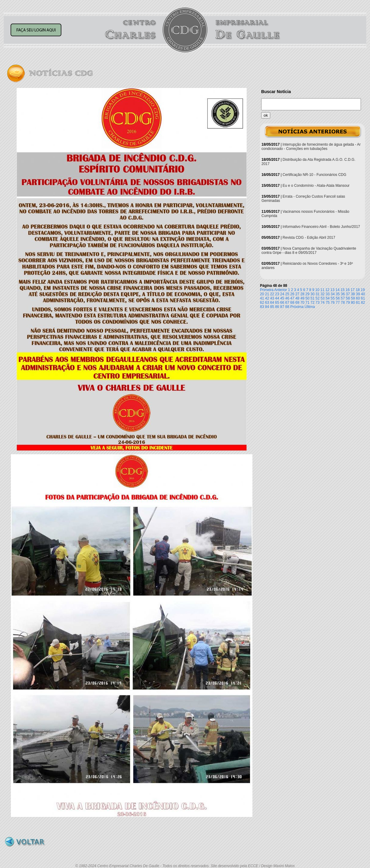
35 (338, 294)
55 (333, 298)
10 (317, 290)
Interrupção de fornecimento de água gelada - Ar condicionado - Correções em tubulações (311, 147)
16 (347, 290)
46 (287, 298)
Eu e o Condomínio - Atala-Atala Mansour (316, 186)
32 (322, 294)
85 (272, 307)
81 (358, 303)
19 (363, 290)
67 (287, 303)
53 (322, 298)
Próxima (297, 307)
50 (307, 298)
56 (338, 298)
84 (267, 307)
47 (292, 298)
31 (318, 294)
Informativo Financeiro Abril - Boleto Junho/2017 (321, 227)
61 (363, 298)
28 (302, 294)
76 (333, 303)
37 (348, 294)
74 (322, 303)
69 (297, 303)
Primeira (267, 290)
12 (327, 290)
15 (343, 290)
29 (307, 294)
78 (343, 303)
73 (318, 303)
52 (318, 298)
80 (353, 303)
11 (322, 290)
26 (292, 294)
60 (358, 298)
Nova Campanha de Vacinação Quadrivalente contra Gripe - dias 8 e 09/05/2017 (309, 251)
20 (262, 294)
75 (328, 303)
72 (312, 303)
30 (312, 294)
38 (353, 294)
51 (312, 298)
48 (297, 298)
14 (338, 290)
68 (292, 303)
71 (307, 303)
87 (282, 307)
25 (287, 294)
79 (348, 303)
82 (363, 303)
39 (358, 294)
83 (262, 307)
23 (277, 294)
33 (328, 294)
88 (287, 307)
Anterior (281, 290)
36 (343, 294)
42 (267, 298)
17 (353, 290)
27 (297, 294)
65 (277, 303)
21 (267, 294)
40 (363, 294)
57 (343, 298)
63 (267, 303)
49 (302, 298)
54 (328, 298)
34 (333, 294)
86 (277, 307)
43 (272, 298)
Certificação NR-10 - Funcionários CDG (315, 175)
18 (358, 290)
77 (338, 303)
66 (282, 303)
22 (272, 294)
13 (332, 290)
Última (310, 307)
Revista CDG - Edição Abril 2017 (309, 238)
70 (302, 303)
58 (348, 298)
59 (353, 298)
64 (272, 303)
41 (262, 298)
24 (282, 294)
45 (282, 298)
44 (277, 298)
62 (262, 303)
